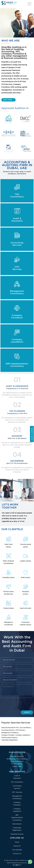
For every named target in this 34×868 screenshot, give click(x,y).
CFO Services (20, 730)
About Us (17, 846)
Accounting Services (8, 730)
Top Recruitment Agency (9, 738)
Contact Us (17, 854)
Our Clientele (17, 850)
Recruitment (17, 824)
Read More (8, 100)
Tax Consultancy (25, 728)
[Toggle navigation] (30, 5)
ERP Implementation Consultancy (17, 818)
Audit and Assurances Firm (10, 728)
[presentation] (17, 706)
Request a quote (32, 434)
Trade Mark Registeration (10, 740)
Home (17, 842)
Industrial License (17, 834)
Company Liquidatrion (23, 735)
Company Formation (8, 735)
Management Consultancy (10, 733)
